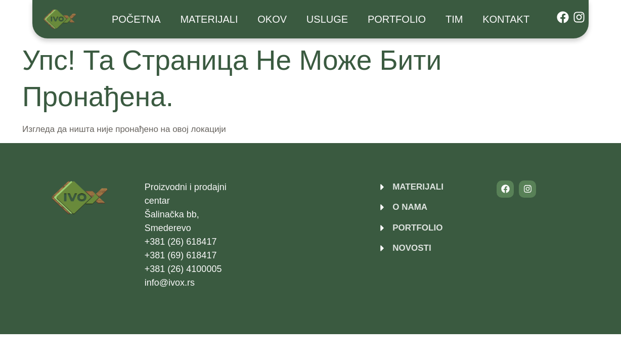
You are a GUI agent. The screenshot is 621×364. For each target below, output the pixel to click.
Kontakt (506, 19)
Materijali (209, 19)
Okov (272, 19)
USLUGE (327, 19)
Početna (136, 19)
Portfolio (397, 19)
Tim (454, 19)
